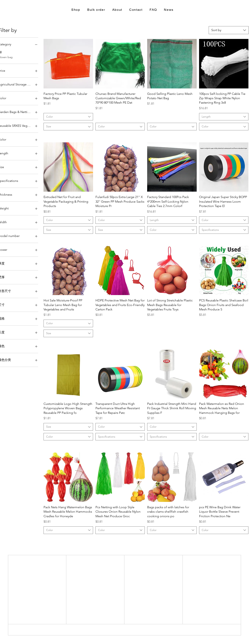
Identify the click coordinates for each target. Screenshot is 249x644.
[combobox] (229, 30)
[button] (76, 10)
